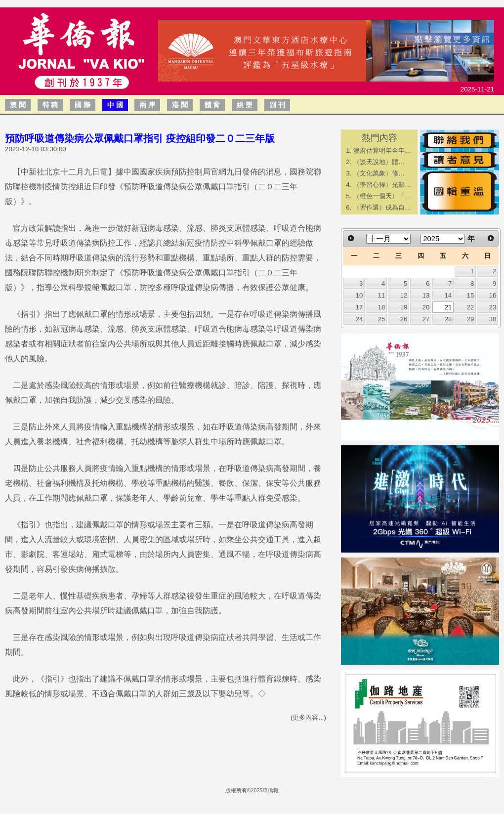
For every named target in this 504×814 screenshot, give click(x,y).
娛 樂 (245, 105)
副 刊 (277, 105)
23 (493, 307)
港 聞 (180, 105)
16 (493, 295)
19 (404, 307)
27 (426, 319)
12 (404, 295)
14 (448, 295)
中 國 (115, 105)
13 (426, 295)
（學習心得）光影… (382, 185)
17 (359, 307)
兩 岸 (147, 105)
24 (359, 319)
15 (471, 295)
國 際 (83, 105)
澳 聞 (18, 105)
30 (493, 319)
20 (426, 307)
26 (404, 319)
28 (448, 319)
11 (382, 295)
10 (359, 295)
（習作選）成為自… (382, 207)
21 (448, 307)
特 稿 (50, 105)
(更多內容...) (308, 717)
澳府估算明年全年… (382, 150)
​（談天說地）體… (379, 162)
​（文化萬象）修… (379, 173)
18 (382, 307)
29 (471, 319)
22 (471, 307)
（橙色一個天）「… (382, 196)
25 (382, 319)
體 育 (212, 105)
